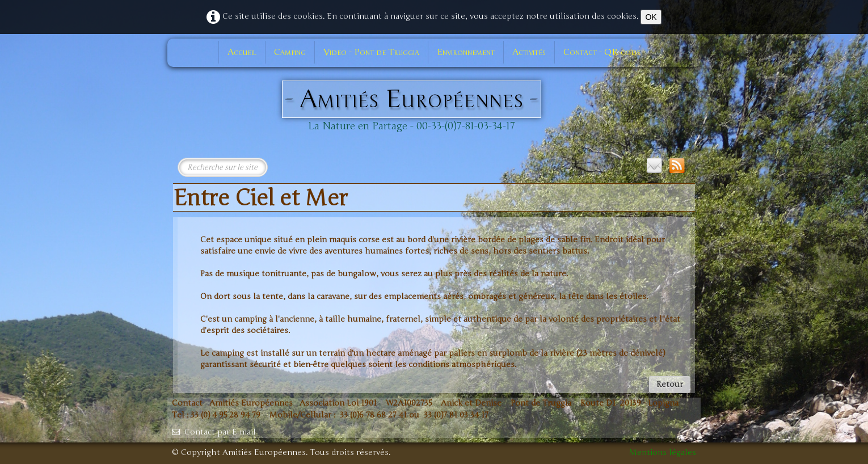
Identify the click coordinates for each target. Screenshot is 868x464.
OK (651, 17)
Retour (670, 384)
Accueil (242, 52)
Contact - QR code (602, 52)
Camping (290, 52)
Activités (529, 52)
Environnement (466, 52)
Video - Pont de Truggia (371, 52)
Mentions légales (663, 452)
